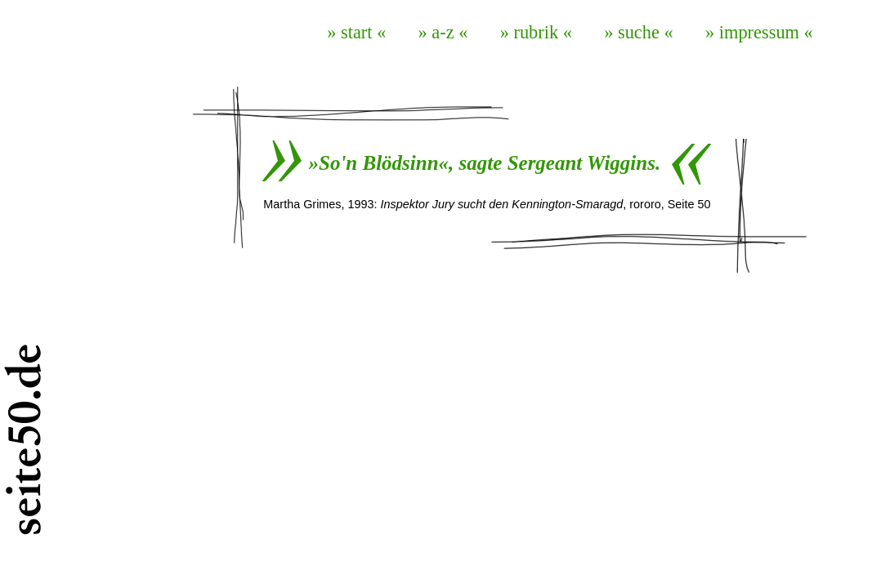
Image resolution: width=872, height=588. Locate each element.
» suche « (639, 32)
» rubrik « (536, 32)
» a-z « (443, 32)
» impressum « (759, 32)
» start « (356, 32)
